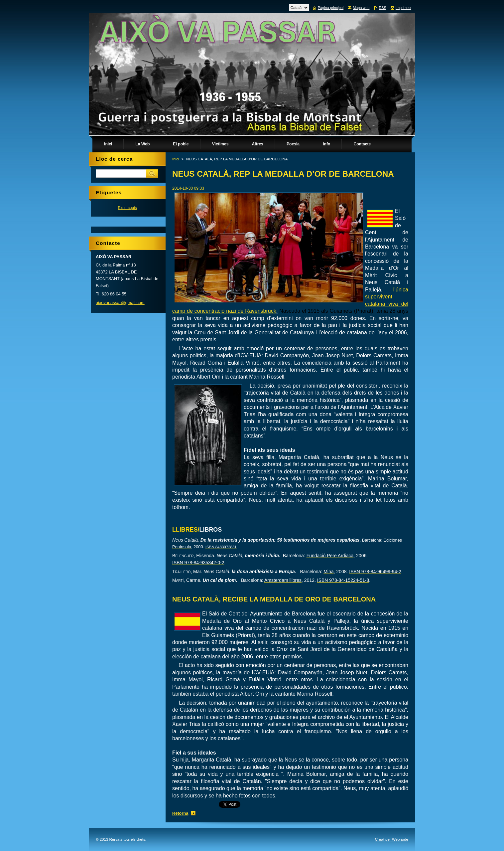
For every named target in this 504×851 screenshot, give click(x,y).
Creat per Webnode (392, 839)
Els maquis (127, 207)
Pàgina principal (331, 8)
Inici (176, 159)
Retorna (180, 813)
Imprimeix (403, 8)
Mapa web (361, 8)
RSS (382, 8)
